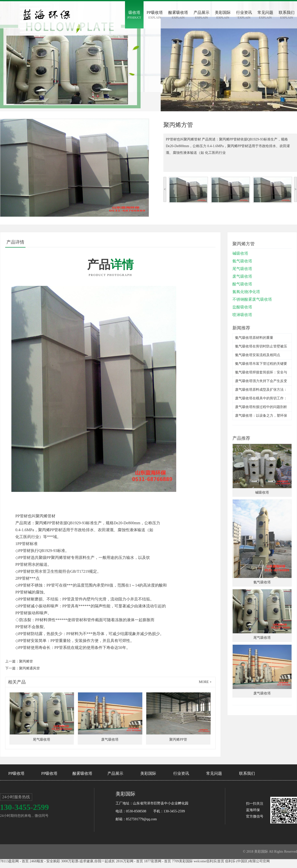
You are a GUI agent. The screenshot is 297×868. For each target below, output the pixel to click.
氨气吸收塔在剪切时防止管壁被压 (261, 346)
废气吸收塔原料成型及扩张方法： (261, 390)
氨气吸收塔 (242, 261)
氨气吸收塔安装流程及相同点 (258, 355)
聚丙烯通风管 (29, 668)
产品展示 (115, 773)
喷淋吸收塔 (242, 315)
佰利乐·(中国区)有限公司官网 (247, 861)
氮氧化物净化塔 (246, 292)
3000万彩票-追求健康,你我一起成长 (88, 861)
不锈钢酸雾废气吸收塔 (252, 299)
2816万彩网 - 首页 (130, 861)
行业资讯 (181, 773)
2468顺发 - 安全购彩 (45, 861)
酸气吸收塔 (242, 284)
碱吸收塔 (240, 253)
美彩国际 (148, 773)
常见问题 (214, 773)
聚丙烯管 (26, 661)
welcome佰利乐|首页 (209, 861)
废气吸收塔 (242, 276)
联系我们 (247, 773)
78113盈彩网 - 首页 (14, 861)
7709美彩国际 (182, 861)
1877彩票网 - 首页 (158, 861)
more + (205, 682)
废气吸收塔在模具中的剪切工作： (261, 398)
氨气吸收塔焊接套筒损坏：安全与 (261, 372)
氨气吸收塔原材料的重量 (254, 338)
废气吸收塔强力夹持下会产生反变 (261, 381)
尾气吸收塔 (242, 269)
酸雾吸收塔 (82, 773)
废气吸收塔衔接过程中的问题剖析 (261, 407)
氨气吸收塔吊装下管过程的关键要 (261, 364)
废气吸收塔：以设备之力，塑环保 (261, 416)
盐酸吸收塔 (242, 307)
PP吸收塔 (17, 773)
